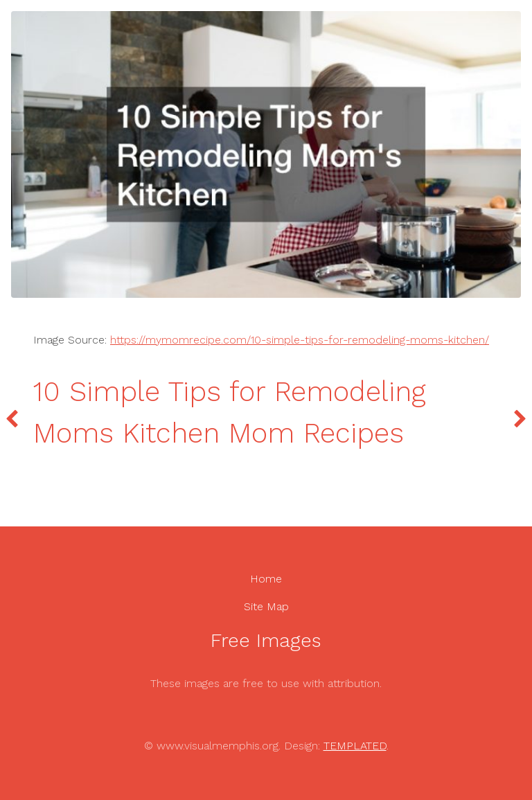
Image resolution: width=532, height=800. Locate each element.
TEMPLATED (355, 746)
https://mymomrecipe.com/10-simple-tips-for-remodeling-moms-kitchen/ (300, 340)
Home (266, 579)
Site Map (266, 606)
